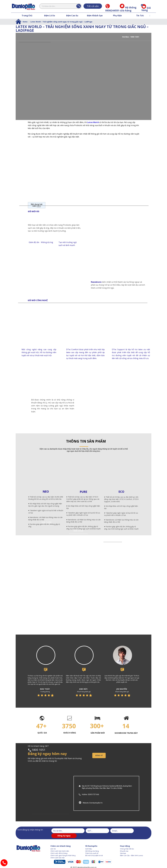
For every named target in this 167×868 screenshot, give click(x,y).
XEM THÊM (121, 524)
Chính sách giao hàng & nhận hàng (63, 850)
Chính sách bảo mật (57, 853)
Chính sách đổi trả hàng (59, 848)
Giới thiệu (89, 844)
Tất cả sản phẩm (93, 7)
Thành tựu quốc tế (92, 848)
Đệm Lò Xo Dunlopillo (50, 18)
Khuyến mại (124, 846)
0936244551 (112, 9)
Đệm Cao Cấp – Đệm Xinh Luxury (132, 850)
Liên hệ (53, 844)
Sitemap (123, 848)
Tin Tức (140, 16)
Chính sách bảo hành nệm (60, 846)
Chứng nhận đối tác (127, 844)
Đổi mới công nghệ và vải (94, 850)
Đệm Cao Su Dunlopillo (72, 18)
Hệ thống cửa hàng (128, 9)
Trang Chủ (27, 16)
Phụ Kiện (117, 16)
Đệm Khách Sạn (95, 16)
